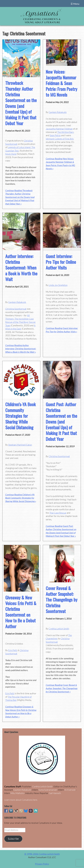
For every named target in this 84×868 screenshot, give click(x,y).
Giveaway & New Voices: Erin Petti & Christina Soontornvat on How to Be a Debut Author (21, 612)
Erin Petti (13, 650)
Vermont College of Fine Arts (60, 139)
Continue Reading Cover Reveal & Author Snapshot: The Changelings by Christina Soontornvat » (62, 688)
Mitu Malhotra (17, 793)
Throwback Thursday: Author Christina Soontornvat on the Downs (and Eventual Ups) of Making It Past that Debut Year (21, 103)
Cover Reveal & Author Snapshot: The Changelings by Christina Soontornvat (62, 600)
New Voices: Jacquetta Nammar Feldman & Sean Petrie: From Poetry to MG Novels (61, 83)
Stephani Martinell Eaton (20, 445)
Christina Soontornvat (16, 309)
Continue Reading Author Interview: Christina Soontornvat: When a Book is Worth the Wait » (21, 349)
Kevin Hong (11, 154)
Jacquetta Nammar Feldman (59, 129)
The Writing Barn (65, 132)
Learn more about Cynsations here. (21, 800)
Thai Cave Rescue (58, 513)
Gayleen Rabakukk (58, 112)
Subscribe (13, 839)
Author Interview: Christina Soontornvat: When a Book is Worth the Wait (21, 268)
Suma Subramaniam (48, 790)
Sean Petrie (55, 135)
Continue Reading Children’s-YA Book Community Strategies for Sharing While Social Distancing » (21, 498)
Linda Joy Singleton (58, 285)
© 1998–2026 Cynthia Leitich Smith (42, 854)
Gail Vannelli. (55, 793)
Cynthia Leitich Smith (59, 629)
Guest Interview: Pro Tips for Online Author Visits (61, 262)
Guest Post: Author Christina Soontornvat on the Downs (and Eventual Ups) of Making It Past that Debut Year (61, 421)
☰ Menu (75, 4)
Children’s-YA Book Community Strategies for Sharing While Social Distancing (20, 416)
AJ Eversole (70, 790)
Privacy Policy (42, 864)
